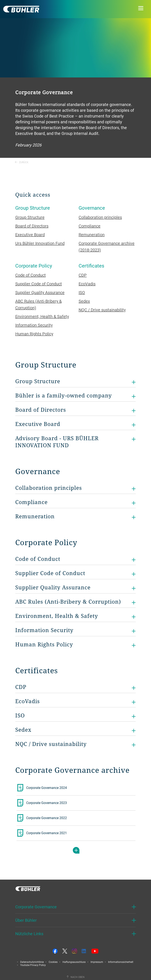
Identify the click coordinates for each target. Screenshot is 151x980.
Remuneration (92, 235)
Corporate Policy (34, 266)
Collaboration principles (100, 217)
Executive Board (30, 235)
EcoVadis (87, 284)
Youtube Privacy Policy (33, 965)
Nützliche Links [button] (29, 934)
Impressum (97, 962)
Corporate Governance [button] (36, 907)
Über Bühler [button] (26, 920)
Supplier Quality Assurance (40, 292)
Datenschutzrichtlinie (32, 962)
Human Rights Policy (34, 334)
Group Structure (33, 208)
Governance (92, 208)
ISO (82, 292)
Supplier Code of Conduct (39, 284)
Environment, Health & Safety (42, 316)
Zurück (22, 162)
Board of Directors (32, 226)
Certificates (91, 266)
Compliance (90, 226)
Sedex (84, 301)
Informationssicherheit (121, 962)
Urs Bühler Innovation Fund (40, 243)
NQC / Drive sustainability (102, 310)
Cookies (53, 962)
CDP (83, 275)
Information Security (34, 325)
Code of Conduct (31, 275)
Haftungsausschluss (74, 962)
